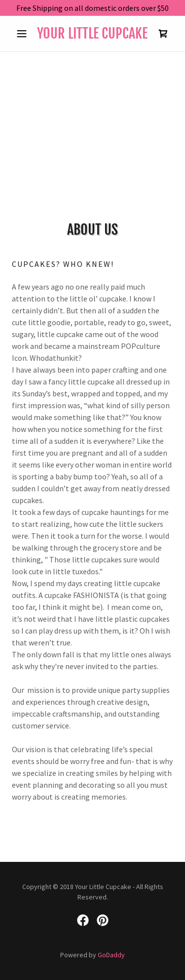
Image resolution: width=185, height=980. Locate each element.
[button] (24, 34)
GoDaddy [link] (111, 955)
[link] (92, 34)
